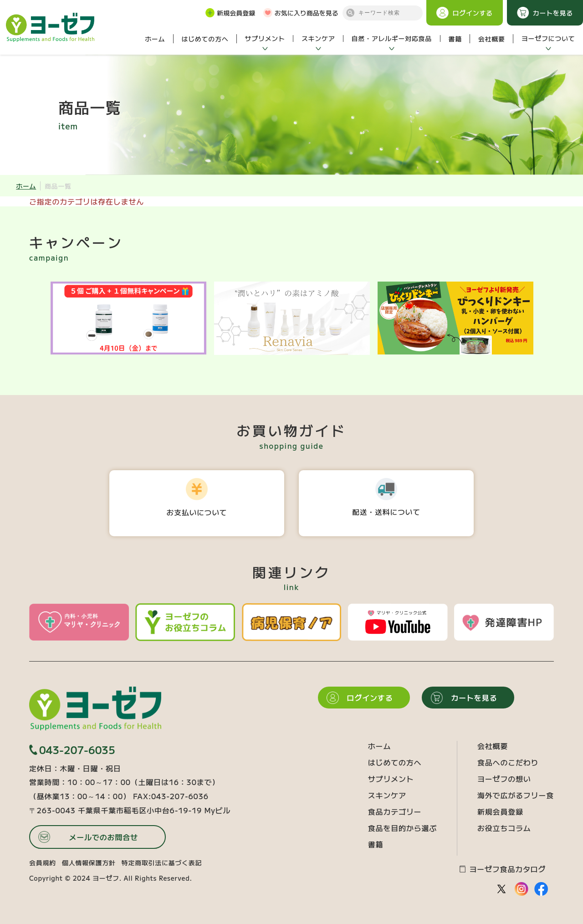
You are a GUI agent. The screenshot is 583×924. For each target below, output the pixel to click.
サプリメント (265, 38)
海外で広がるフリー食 (516, 795)
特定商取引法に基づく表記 (162, 862)
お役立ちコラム (504, 828)
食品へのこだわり (508, 762)
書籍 (455, 39)
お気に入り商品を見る (301, 13)
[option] (128, 318)
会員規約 (43, 862)
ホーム (155, 39)
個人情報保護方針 (89, 862)
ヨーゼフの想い (504, 779)
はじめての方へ (205, 39)
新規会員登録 (230, 13)
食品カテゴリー (395, 811)
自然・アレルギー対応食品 (392, 38)
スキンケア (318, 38)
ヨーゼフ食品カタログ (503, 869)
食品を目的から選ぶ (402, 828)
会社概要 (492, 39)
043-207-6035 (72, 750)
